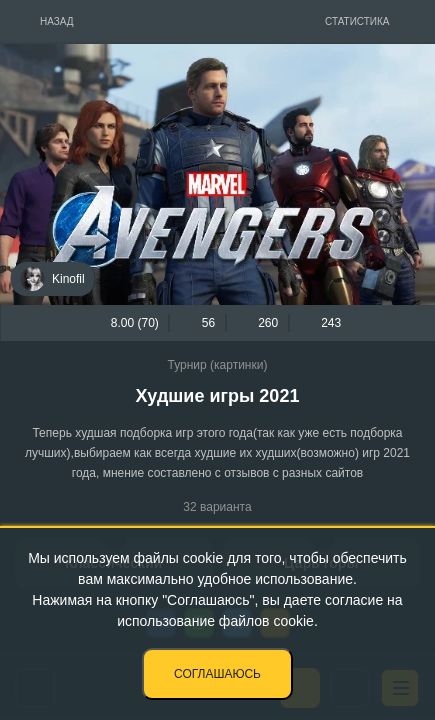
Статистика (357, 21)
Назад (57, 21)
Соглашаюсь (217, 674)
